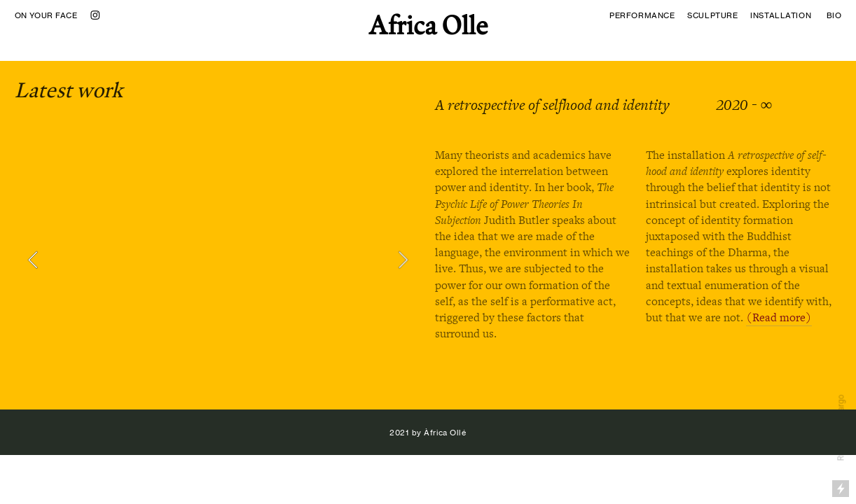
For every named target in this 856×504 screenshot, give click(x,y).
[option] (218, 260)
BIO (834, 15)
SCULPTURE (715, 15)
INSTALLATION (781, 15)
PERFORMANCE (642, 15)
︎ (96, 15)
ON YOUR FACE (46, 15)
